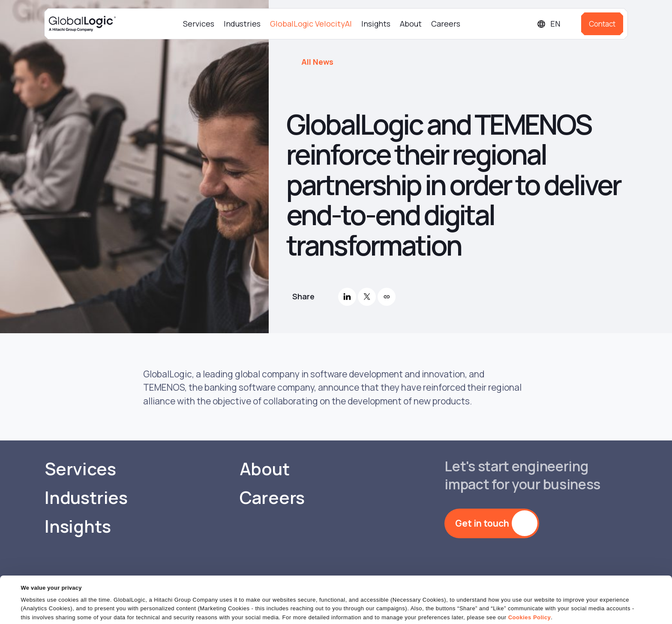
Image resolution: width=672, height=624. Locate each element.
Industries (242, 24)
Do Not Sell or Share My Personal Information (567, 609)
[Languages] (556, 24)
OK (453, 609)
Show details (38, 612)
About (411, 24)
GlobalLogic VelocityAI (311, 24)
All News (317, 62)
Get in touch (482, 523)
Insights (376, 24)
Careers (446, 24)
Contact (602, 24)
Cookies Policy (529, 592)
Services (199, 24)
